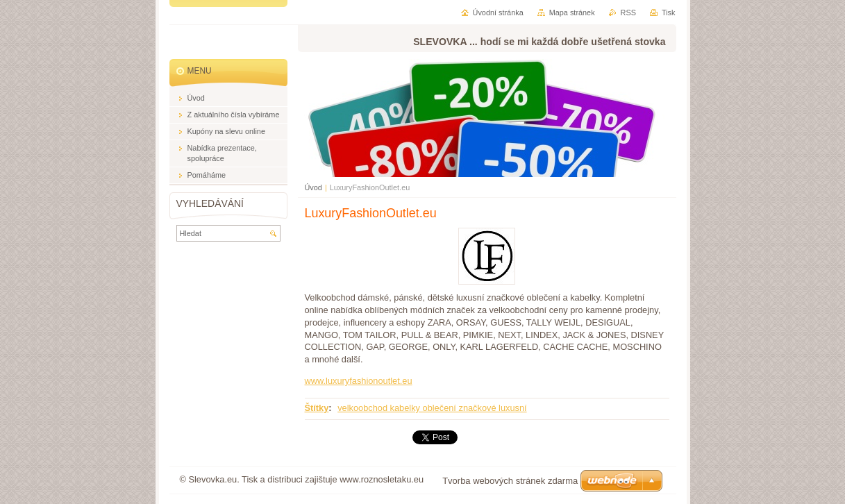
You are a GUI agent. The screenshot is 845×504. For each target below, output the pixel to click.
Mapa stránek (572, 12)
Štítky (317, 408)
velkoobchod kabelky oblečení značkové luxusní (432, 408)
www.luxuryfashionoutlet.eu (359, 381)
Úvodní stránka (498, 12)
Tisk (669, 12)
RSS (628, 12)
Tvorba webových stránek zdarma (510, 481)
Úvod (313, 187)
